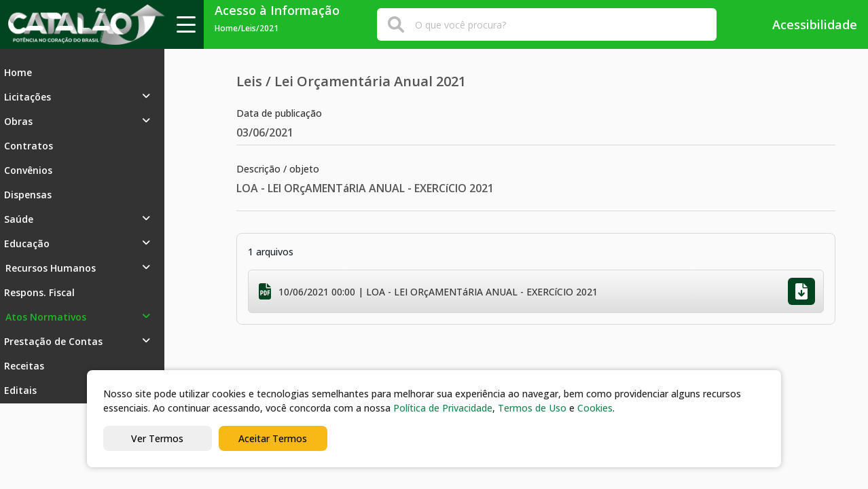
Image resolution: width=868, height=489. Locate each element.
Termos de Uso (532, 408)
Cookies (595, 408)
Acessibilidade (805, 24)
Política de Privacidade (443, 408)
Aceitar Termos (273, 438)
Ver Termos (157, 438)
